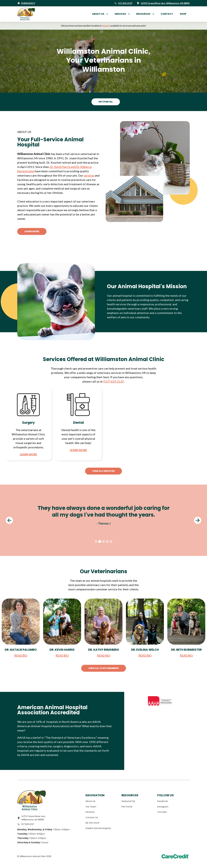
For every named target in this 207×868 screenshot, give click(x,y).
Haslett (106, 26)
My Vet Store (92, 823)
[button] (100, 14)
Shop (183, 14)
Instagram (163, 807)
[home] (26, 14)
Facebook (163, 801)
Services (90, 812)
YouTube (162, 812)
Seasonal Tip (128, 801)
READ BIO (21, 655)
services (89, 175)
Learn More (32, 231)
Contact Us (92, 817)
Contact (167, 14)
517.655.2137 (28, 824)
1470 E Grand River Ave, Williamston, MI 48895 (33, 818)
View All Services (103, 471)
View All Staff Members (104, 668)
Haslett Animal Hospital (98, 828)
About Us (98, 14)
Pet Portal (106, 102)
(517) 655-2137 (114, 381)
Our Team (91, 807)
